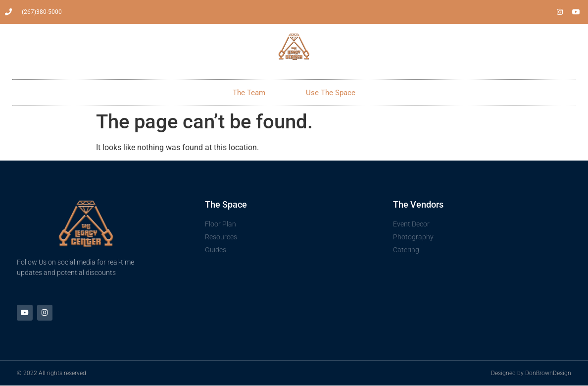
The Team (249, 93)
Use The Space (331, 93)
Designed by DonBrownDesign (531, 374)
